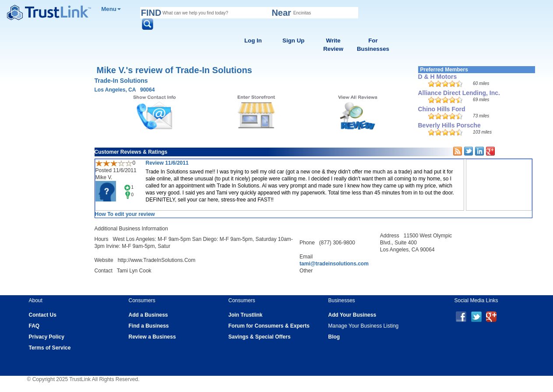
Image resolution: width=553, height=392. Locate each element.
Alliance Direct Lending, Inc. (459, 93)
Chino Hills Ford (442, 109)
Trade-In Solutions (121, 81)
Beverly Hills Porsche (449, 125)
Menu (111, 9)
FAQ (34, 326)
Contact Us (43, 315)
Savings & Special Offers (260, 337)
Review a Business (152, 337)
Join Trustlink (246, 315)
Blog (334, 337)
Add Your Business (352, 315)
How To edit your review (125, 214)
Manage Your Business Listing (364, 326)
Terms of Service (50, 348)
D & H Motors (438, 77)
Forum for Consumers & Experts (269, 326)
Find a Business (149, 326)
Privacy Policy (47, 337)
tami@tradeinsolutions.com (334, 264)
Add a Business (148, 315)
